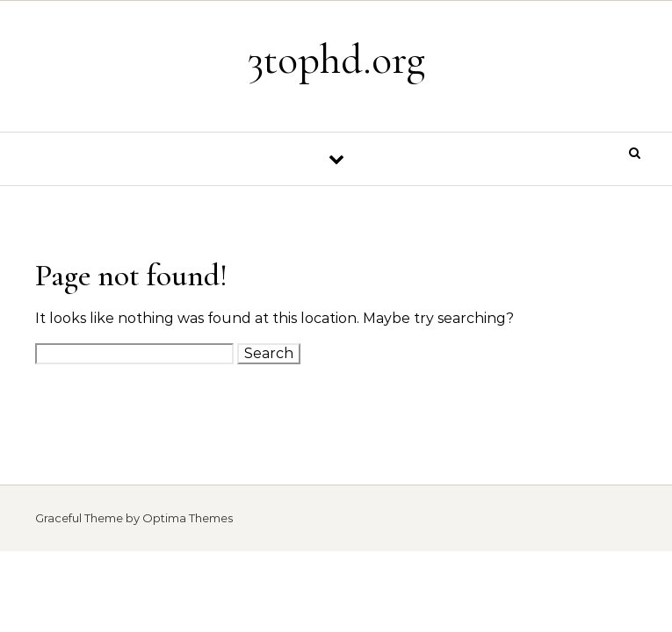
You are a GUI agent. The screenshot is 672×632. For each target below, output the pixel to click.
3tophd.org (336, 60)
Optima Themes (188, 518)
